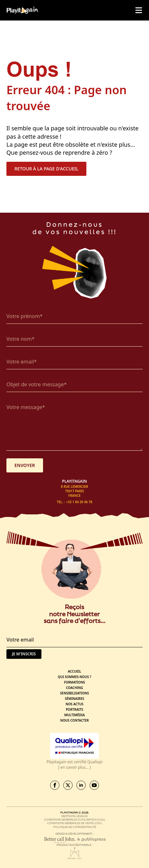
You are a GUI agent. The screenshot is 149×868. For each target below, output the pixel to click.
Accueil (74, 671)
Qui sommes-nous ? (74, 677)
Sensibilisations (74, 693)
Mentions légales (74, 816)
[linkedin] (81, 785)
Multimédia (74, 715)
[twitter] (68, 785)
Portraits (74, 709)
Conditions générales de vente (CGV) (75, 823)
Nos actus (74, 704)
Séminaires (74, 699)
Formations (74, 682)
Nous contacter (75, 720)
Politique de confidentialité (75, 827)
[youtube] (94, 785)
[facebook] (55, 785)
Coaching (74, 688)
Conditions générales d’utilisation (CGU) (74, 819)
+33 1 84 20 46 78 (79, 502)
